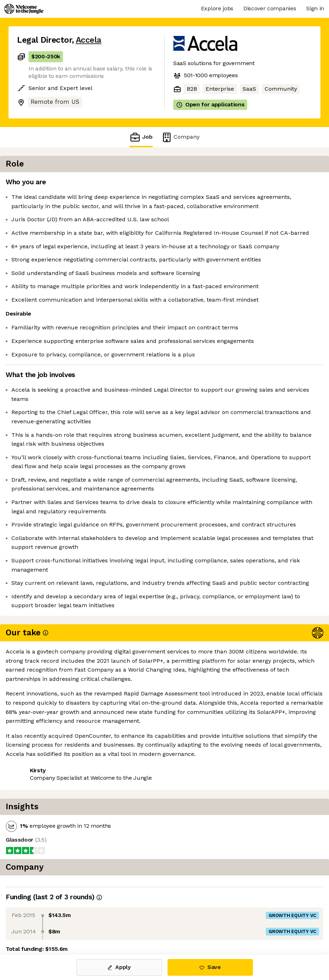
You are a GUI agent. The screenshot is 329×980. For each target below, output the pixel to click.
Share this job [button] (37, 925)
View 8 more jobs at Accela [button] (105, 925)
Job (141, 137)
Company (180, 137)
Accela (89, 40)
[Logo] (24, 9)
